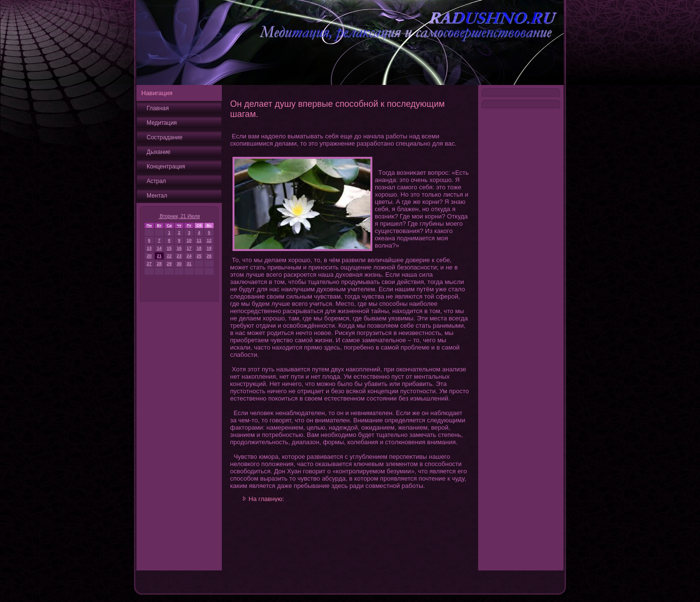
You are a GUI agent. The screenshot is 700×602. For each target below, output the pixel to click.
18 (199, 248)
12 (209, 240)
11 (199, 240)
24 (189, 256)
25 (199, 256)
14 (159, 248)
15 (169, 248)
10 (189, 240)
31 (189, 264)
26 (209, 256)
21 (159, 256)
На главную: (266, 499)
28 (159, 264)
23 (179, 256)
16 (179, 248)
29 (169, 264)
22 (169, 256)
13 (149, 248)
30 (179, 264)
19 (209, 248)
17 (189, 248)
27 (149, 264)
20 (149, 256)
